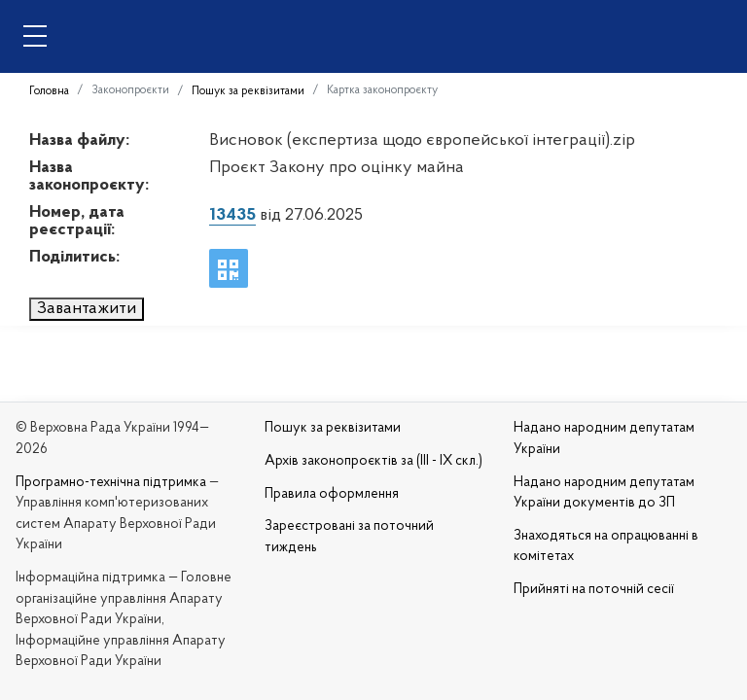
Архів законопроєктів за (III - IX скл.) (373, 461)
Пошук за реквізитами (248, 91)
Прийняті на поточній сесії (594, 590)
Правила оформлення (332, 494)
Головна (49, 91)
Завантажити (87, 309)
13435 (232, 215)
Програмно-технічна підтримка (111, 483)
